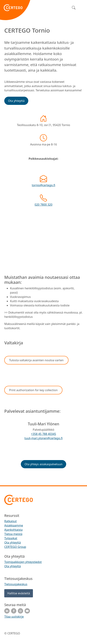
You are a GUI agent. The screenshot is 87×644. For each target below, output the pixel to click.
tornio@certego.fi (44, 185)
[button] (16, 101)
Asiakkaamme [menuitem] (14, 525)
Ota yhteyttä (13, 566)
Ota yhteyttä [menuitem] (13, 543)
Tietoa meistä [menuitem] (13, 534)
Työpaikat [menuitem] (11, 538)
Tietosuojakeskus (16, 584)
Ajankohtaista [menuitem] (13, 530)
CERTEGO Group (15, 547)
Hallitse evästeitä (19, 593)
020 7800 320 (44, 205)
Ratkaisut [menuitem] (10, 521)
